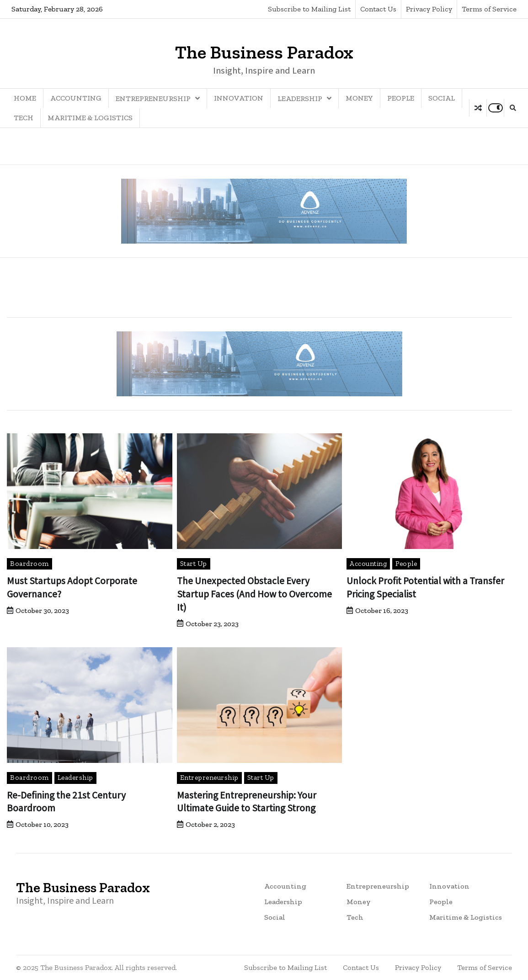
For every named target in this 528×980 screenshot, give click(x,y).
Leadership (300, 99)
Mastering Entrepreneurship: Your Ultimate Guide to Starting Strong (249, 802)
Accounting (76, 98)
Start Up (194, 564)
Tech (24, 118)
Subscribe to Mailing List (309, 9)
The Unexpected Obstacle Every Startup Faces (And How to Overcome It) (255, 594)
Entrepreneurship (153, 99)
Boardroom (29, 564)
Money (359, 98)
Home (25, 98)
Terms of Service (489, 9)
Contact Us (378, 9)
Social (442, 98)
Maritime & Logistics (90, 118)
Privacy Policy (429, 9)
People (401, 98)
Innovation (239, 98)
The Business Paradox (264, 52)
